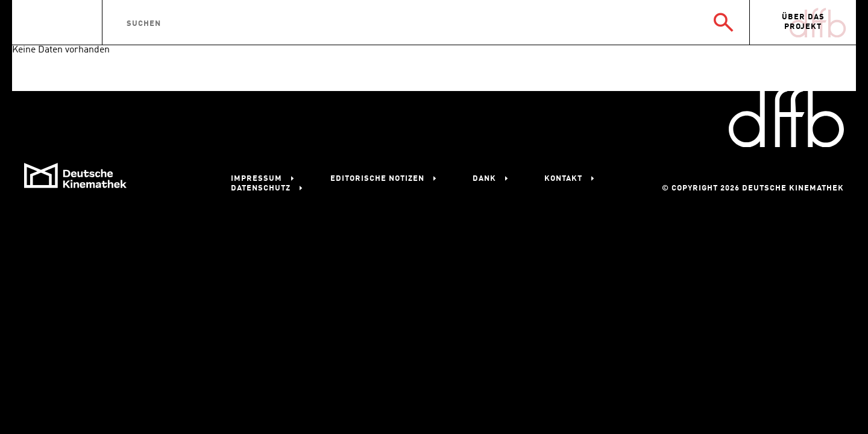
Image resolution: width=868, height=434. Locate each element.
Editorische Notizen (377, 179)
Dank (484, 179)
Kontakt (563, 179)
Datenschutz (261, 188)
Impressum (256, 179)
